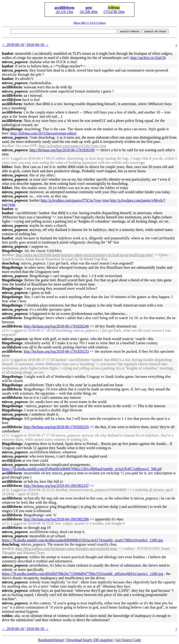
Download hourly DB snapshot (90, 640)
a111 (5, 158)
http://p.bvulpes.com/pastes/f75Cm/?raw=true (75, 200)
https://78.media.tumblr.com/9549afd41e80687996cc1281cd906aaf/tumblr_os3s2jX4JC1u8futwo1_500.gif (82, 469)
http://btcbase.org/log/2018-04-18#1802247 (56, 486)
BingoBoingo (12, 129)
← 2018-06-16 (13, 45)
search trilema (130, 31)
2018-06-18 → (38, 45)
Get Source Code (128, 640)
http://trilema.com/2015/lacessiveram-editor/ (44, 133)
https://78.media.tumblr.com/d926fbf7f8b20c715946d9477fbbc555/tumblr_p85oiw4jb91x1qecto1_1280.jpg (82, 574)
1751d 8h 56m (114, 12)
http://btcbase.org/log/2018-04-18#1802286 (56, 519)
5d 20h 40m (89, 12)
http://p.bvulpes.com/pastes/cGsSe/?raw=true (72, 146)
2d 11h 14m (64, 12)
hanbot (7, 53)
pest (89, 8)
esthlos (7, 616)
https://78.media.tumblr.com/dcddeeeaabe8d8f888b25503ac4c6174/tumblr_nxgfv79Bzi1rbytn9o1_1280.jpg (82, 540)
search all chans (155, 31)
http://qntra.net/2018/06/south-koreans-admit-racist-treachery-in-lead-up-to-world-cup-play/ (84, 255)
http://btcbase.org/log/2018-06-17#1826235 (56, 427)
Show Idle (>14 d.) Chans (89, 23)
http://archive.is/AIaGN (148, 58)
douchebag (10, 263)
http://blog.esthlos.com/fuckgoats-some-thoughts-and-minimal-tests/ (67, 549)
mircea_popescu (15, 62)
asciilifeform (64, 8)
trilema (114, 7)
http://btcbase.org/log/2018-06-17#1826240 (56, 326)
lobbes (7, 167)
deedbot (8, 146)
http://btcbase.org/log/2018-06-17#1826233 (56, 351)
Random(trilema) (51, 640)
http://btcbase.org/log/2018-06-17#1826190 (62, 150)
